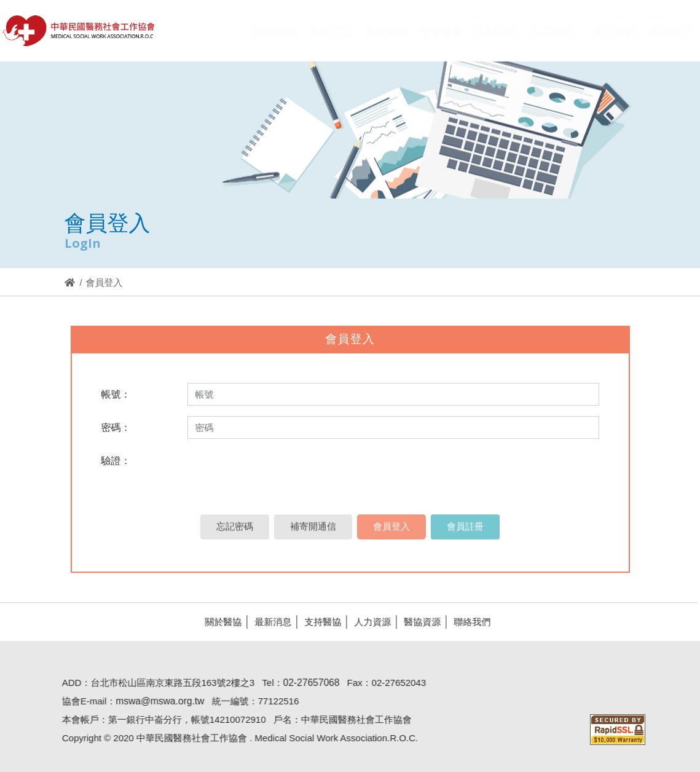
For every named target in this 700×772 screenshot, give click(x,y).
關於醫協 (219, 622)
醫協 (79, 31)
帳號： (116, 394)
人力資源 (369, 622)
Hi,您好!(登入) (588, 11)
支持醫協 (319, 622)
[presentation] (278, 473)
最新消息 (269, 622)
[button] (555, 39)
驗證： (116, 461)
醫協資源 (419, 622)
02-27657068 (308, 683)
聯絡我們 (468, 622)
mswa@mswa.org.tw (156, 701)
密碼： (116, 427)
